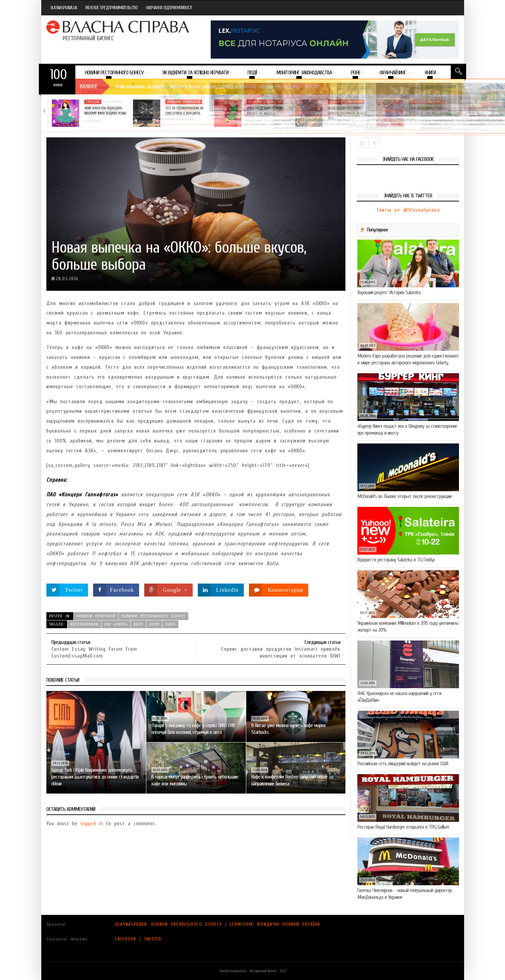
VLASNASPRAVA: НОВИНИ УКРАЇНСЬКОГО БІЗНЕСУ (168, 924)
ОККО (170, 624)
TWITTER (153, 939)
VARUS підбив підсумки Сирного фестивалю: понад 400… (347, 113)
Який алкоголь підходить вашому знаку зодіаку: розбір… (106, 111)
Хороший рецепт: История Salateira (389, 292)
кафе (139, 624)
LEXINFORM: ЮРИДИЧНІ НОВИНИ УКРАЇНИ (275, 924)
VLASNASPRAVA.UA (64, 8)
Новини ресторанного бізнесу (153, 616)
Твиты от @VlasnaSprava (408, 210)
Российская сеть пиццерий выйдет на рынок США (403, 764)
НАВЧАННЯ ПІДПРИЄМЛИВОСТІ (169, 8)
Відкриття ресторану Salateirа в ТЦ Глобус (396, 560)
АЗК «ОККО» (116, 624)
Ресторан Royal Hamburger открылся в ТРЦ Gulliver (403, 827)
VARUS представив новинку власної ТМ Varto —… (265, 111)
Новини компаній (184, 102)
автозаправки (84, 624)
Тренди (93, 102)
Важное (89, 86)
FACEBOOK (126, 939)
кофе (154, 624)
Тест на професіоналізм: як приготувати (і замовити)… (184, 111)
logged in (92, 824)
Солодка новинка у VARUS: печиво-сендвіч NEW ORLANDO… (430, 111)
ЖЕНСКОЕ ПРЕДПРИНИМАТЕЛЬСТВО (112, 8)
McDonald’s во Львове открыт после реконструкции (404, 496)
